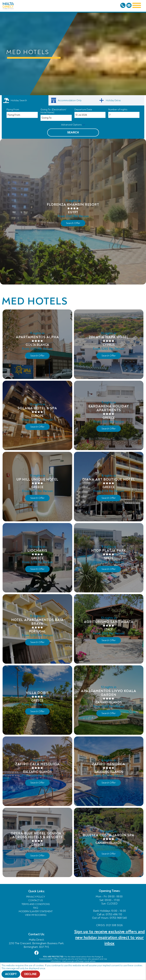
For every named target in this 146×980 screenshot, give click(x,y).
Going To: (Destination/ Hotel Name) (53, 111)
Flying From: (13, 110)
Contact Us (36, 900)
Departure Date (83, 110)
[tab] (25, 100)
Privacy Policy (36, 897)
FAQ (36, 908)
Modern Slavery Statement (36, 911)
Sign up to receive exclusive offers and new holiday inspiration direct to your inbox (109, 937)
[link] (73, 100)
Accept (11, 974)
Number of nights (118, 110)
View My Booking (36, 915)
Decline (30, 974)
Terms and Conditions (36, 904)
